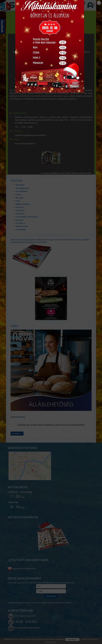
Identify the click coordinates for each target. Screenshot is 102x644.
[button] (99, 3)
